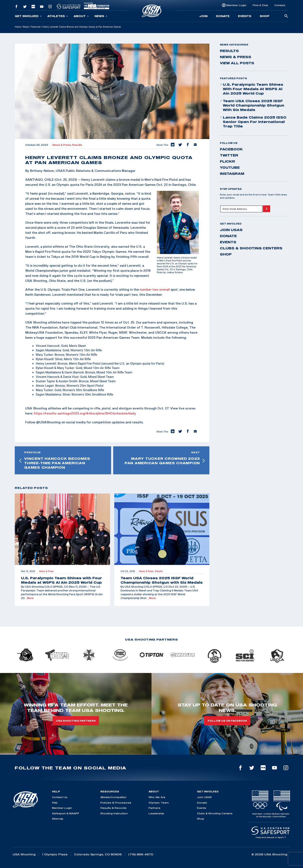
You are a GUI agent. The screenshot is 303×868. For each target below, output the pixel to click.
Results (77, 145)
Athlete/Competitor (113, 797)
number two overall (155, 289)
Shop (264, 16)
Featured (36, 27)
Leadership (156, 813)
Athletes (58, 16)
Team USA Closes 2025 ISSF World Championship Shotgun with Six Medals (252, 105)
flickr (227, 161)
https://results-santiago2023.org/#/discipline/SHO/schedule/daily (85, 413)
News (101, 16)
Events (245, 16)
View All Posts (237, 63)
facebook (231, 149)
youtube (230, 167)
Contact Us (60, 797)
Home (18, 27)
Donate (223, 16)
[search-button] (286, 16)
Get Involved (28, 16)
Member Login (236, 5)
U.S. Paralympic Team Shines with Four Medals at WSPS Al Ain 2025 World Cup (252, 89)
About (81, 16)
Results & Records (113, 808)
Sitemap (58, 819)
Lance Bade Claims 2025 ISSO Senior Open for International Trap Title (253, 122)
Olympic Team (159, 803)
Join (203, 16)
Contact (280, 5)
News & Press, (62, 145)
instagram (232, 174)
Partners (154, 808)
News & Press (236, 57)
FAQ (55, 803)
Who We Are (157, 797)
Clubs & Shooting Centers (251, 248)
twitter (229, 155)
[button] (172, 145)
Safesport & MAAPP (66, 813)
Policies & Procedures (116, 803)
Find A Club (260, 5)
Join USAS (231, 230)
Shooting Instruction (114, 813)
